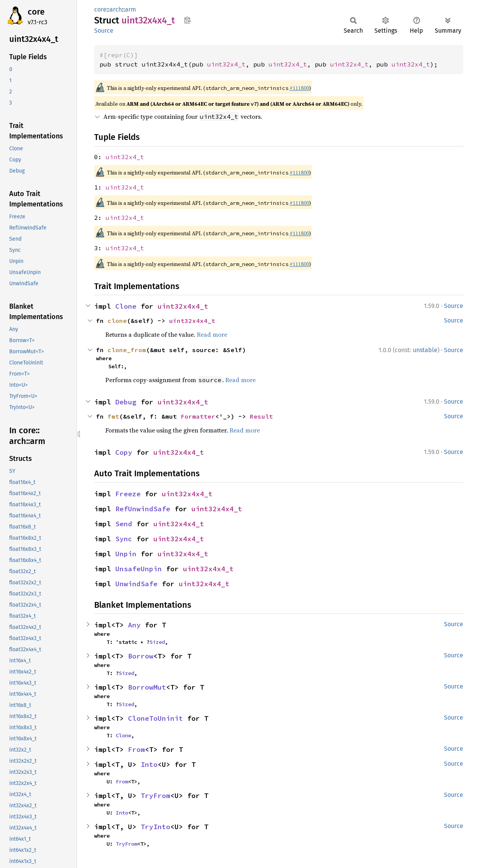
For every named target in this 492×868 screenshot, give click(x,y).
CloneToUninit (155, 718)
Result (261, 416)
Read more (212, 334)
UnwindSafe (136, 584)
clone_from (127, 350)
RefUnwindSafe (143, 509)
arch (116, 9)
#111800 (299, 88)
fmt (113, 416)
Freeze (128, 494)
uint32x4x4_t (183, 306)
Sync (124, 539)
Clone (126, 306)
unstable (425, 350)
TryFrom (155, 796)
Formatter (198, 416)
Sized (157, 642)
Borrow (141, 656)
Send (124, 524)
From (136, 749)
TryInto (155, 827)
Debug (126, 402)
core (36, 12)
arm (130, 9)
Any (134, 625)
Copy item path (187, 20)
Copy (124, 452)
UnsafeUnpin (139, 569)
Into (149, 764)
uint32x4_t (226, 64)
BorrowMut (147, 687)
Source (104, 31)
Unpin (126, 554)
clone (117, 321)
